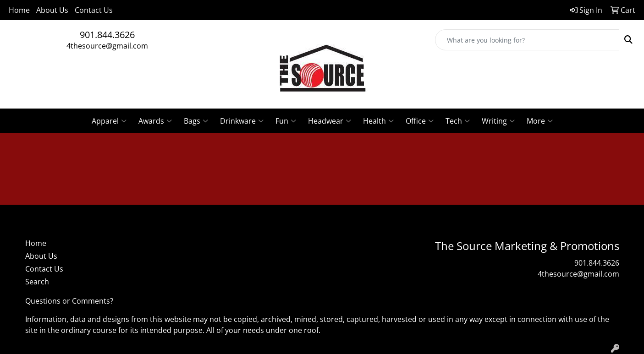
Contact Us (94, 10)
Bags (196, 121)
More (540, 121)
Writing (498, 121)
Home (19, 10)
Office (420, 121)
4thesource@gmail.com (107, 46)
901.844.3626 (107, 35)
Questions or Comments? (69, 301)
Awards (155, 121)
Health (378, 121)
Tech (458, 121)
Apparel (109, 121)
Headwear (330, 121)
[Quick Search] (527, 40)
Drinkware (242, 121)
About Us (52, 10)
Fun (286, 121)
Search (37, 282)
